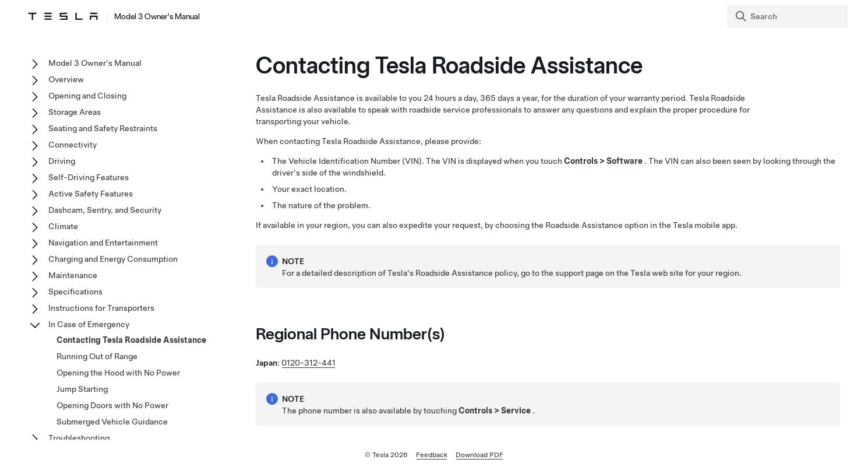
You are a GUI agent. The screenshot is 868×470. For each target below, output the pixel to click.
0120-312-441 (308, 363)
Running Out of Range (97, 356)
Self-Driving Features (89, 177)
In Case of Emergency (89, 324)
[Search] (788, 16)
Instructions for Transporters (101, 308)
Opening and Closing (87, 96)
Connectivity (73, 145)
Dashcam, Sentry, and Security (105, 210)
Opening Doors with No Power (112, 405)
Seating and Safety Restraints (103, 128)
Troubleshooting (79, 438)
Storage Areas (75, 112)
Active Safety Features (91, 194)
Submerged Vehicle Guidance (112, 422)
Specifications (75, 292)
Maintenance (73, 275)
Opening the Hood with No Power (118, 373)
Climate (63, 226)
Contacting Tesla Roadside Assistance (131, 340)
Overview (66, 79)
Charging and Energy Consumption (113, 259)
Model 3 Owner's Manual (95, 63)
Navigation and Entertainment (103, 243)
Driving (62, 161)
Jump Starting (82, 389)
